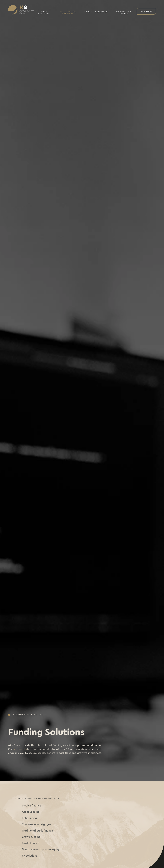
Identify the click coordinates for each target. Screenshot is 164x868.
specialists (20, 749)
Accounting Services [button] (68, 13)
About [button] (88, 12)
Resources (102, 12)
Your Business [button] (44, 13)
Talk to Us (146, 11)
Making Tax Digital (123, 13)
